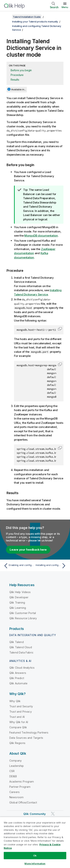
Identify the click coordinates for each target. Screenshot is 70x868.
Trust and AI (17, 717)
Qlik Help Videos (20, 592)
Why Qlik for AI (19, 722)
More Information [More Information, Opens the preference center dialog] (35, 864)
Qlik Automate (18, 683)
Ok (35, 855)
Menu (65, 7)
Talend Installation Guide (27, 17)
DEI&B (13, 776)
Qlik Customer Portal (23, 613)
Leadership (17, 766)
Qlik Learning (18, 608)
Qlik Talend (17, 642)
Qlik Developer (19, 597)
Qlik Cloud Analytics (22, 668)
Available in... (19, 89)
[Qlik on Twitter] (53, 814)
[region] (35, 842)
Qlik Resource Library (23, 618)
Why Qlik (15, 701)
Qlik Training (17, 603)
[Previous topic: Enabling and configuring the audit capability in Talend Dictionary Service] (19, 566)
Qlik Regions (17, 743)
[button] (60, 329)
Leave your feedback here (28, 550)
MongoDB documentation (41, 236)
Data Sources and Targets (26, 738)
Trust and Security (21, 706)
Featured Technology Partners (29, 732)
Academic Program (22, 781)
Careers (14, 792)
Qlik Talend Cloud (21, 647)
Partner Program (20, 787)
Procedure (17, 75)
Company (15, 761)
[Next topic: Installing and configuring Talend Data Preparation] (51, 566)
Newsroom (16, 797)
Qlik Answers (18, 673)
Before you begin (21, 70)
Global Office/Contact (23, 802)
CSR (12, 771)
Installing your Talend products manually (35, 22)
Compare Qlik (18, 727)
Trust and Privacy (21, 712)
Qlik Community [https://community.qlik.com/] (35, 814)
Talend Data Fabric (21, 652)
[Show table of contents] (7, 17)
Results (15, 80)
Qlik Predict (17, 678)
